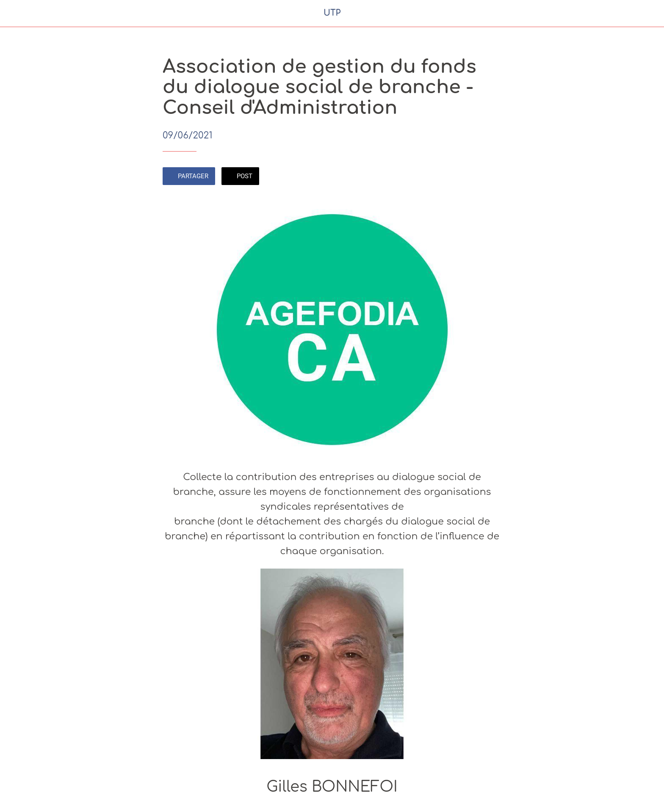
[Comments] (491, 177)
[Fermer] (17, 14)
